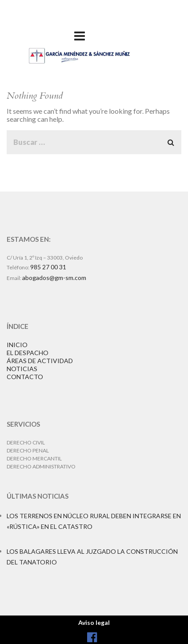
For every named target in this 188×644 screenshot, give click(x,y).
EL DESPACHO (28, 353)
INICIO (17, 345)
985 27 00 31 (48, 267)
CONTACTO (25, 377)
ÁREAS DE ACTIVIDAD (40, 361)
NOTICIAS (22, 369)
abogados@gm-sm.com (54, 278)
